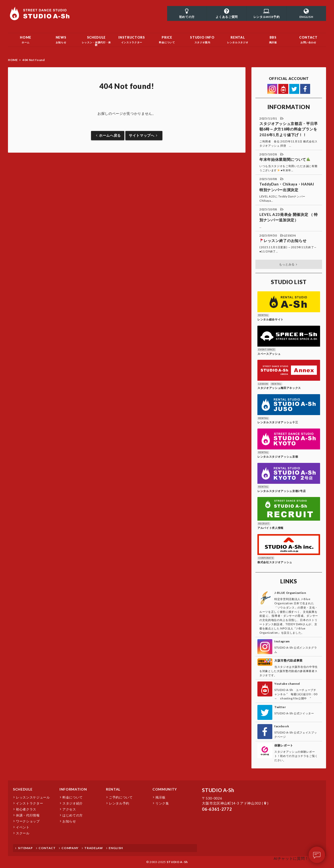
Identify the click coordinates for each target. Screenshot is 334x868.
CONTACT (45, 848)
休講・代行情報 (28, 815)
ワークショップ (28, 821)
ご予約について (121, 797)
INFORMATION (73, 789)
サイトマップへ (144, 135)
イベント (23, 827)
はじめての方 (73, 815)
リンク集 (162, 803)
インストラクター (132, 38)
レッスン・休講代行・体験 (96, 40)
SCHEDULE (23, 789)
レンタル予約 (119, 803)
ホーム (26, 38)
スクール (23, 833)
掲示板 (273, 38)
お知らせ (61, 38)
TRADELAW (92, 848)
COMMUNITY (165, 789)
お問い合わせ (308, 38)
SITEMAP (23, 848)
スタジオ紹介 (73, 803)
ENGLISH (114, 848)
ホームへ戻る (108, 135)
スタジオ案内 (202, 38)
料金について (167, 38)
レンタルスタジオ (238, 38)
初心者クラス (26, 809)
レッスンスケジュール (33, 797)
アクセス (69, 809)
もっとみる (289, 264)
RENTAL (113, 789)
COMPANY (68, 848)
